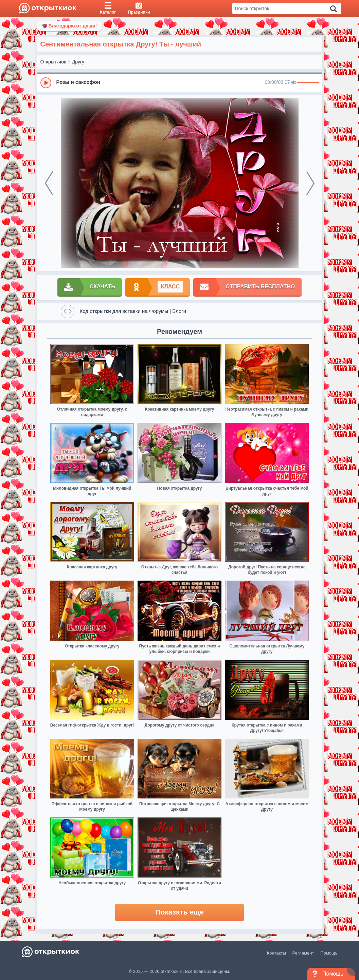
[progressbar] (308, 83)
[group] (180, 82)
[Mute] (293, 83)
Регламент (303, 953)
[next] (310, 183)
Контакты (276, 953)
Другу (78, 62)
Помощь (329, 953)
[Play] (46, 83)
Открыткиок (53, 62)
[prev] (49, 183)
